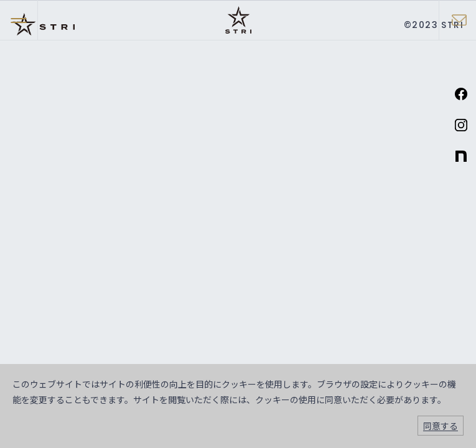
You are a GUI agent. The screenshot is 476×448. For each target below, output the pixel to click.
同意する (441, 426)
